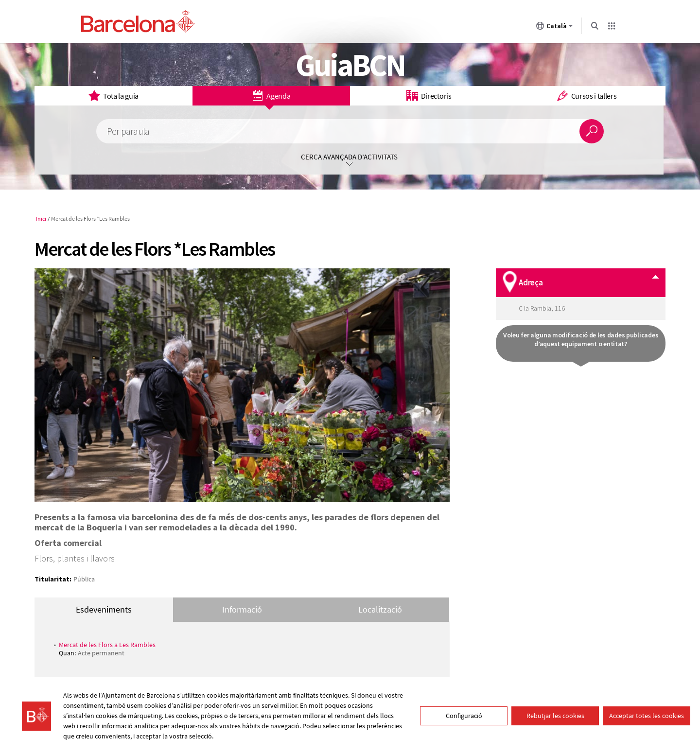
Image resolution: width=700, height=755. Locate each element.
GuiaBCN (350, 65)
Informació (242, 609)
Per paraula (128, 132)
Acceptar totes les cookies (647, 716)
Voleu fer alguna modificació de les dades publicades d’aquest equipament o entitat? (581, 339)
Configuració (464, 716)
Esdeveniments (104, 609)
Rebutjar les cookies (555, 716)
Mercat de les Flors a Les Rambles (107, 645)
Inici (41, 219)
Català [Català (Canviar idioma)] (555, 28)
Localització (380, 609)
